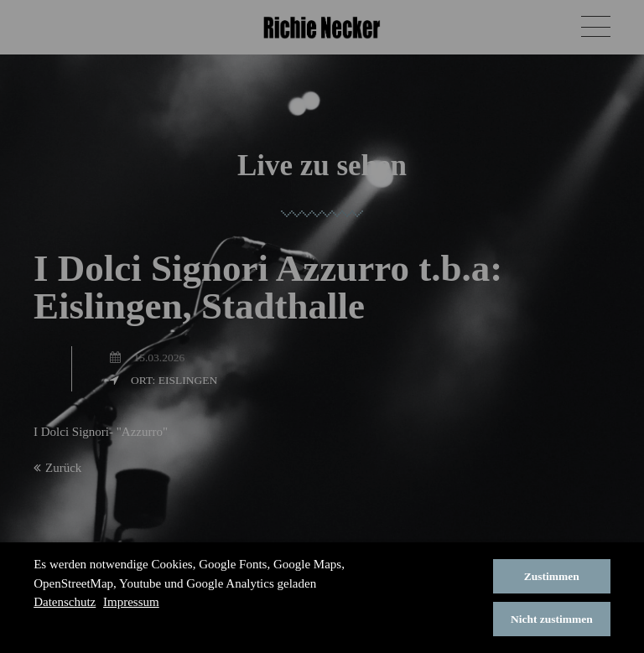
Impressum (131, 602)
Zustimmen (552, 576)
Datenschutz (65, 602)
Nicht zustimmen (552, 619)
